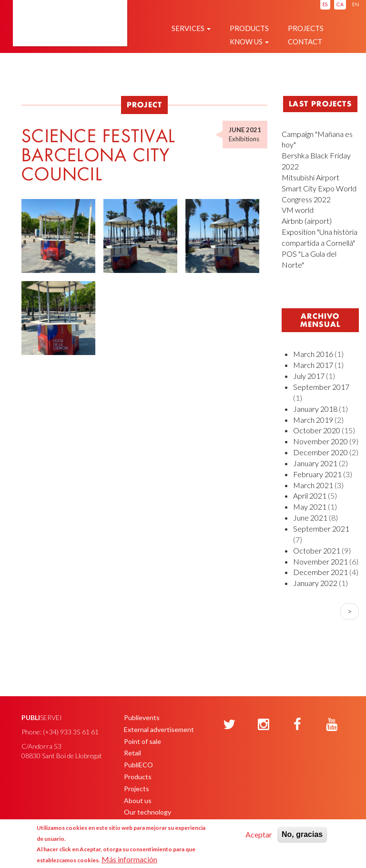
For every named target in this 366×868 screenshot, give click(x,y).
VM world (298, 210)
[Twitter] (229, 725)
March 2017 (313, 365)
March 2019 (313, 420)
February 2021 (317, 474)
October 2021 (317, 550)
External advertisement (159, 729)
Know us (249, 42)
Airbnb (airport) (307, 221)
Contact (305, 42)
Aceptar (259, 834)
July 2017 (309, 376)
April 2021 (310, 496)
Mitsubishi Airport (310, 177)
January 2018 (315, 409)
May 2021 (310, 507)
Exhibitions (244, 139)
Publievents (142, 717)
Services (191, 28)
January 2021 (315, 463)
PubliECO (138, 765)
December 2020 (320, 452)
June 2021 (310, 518)
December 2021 (320, 572)
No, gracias (302, 834)
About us (138, 800)
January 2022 (315, 583)
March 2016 (313, 354)
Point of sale (142, 741)
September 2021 (321, 528)
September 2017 (321, 387)
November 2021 (320, 561)
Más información (129, 859)
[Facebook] (297, 725)
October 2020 (317, 430)
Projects (306, 28)
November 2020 (320, 441)
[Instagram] (264, 725)
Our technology (147, 812)
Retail (132, 753)
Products (249, 28)
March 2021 (313, 485)
